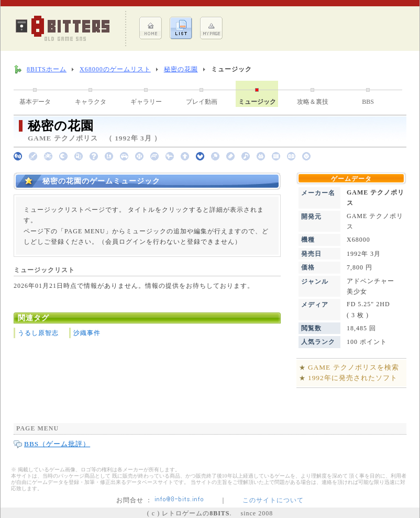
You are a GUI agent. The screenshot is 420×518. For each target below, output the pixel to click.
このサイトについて (273, 500)
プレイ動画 (202, 102)
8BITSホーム (47, 69)
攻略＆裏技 (313, 102)
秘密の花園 (181, 69)
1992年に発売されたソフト (353, 378)
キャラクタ (91, 102)
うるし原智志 (38, 333)
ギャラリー (146, 102)
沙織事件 (87, 333)
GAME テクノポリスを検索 (353, 367)
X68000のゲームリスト (115, 69)
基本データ (35, 102)
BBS (368, 102)
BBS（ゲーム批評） (57, 444)
